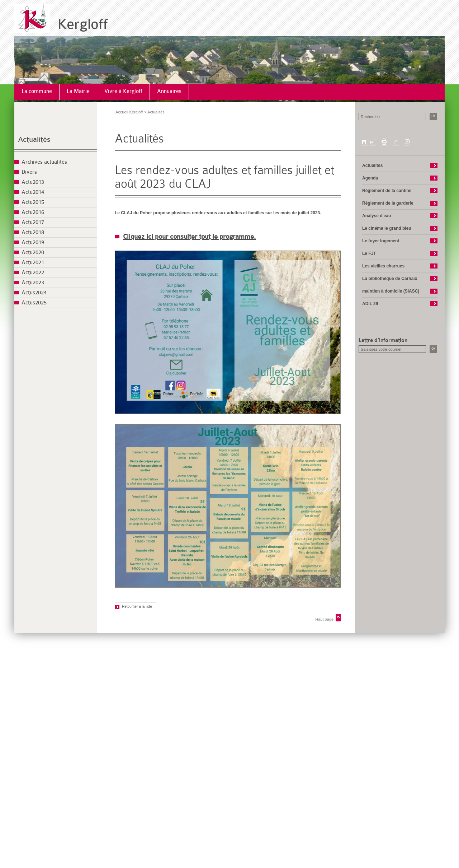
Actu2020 (33, 253)
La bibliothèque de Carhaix (390, 279)
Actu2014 (33, 192)
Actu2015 (33, 202)
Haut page (324, 619)
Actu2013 (33, 182)
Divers (29, 172)
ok (433, 116)
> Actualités (154, 112)
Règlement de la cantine (387, 191)
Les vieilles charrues (383, 266)
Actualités (34, 139)
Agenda (370, 178)
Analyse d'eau (377, 216)
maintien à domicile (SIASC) (391, 291)
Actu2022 (33, 273)
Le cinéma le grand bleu (387, 228)
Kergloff (83, 24)
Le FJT (369, 253)
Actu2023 (33, 283)
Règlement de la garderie (388, 203)
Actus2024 (34, 293)
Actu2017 (33, 222)
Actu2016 (33, 212)
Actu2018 (33, 232)
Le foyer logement (381, 241)
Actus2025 (34, 303)
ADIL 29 (370, 304)
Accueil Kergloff (129, 112)
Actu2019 (33, 242)
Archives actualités (44, 162)
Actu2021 (33, 263)
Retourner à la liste (137, 606)
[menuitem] (37, 92)
